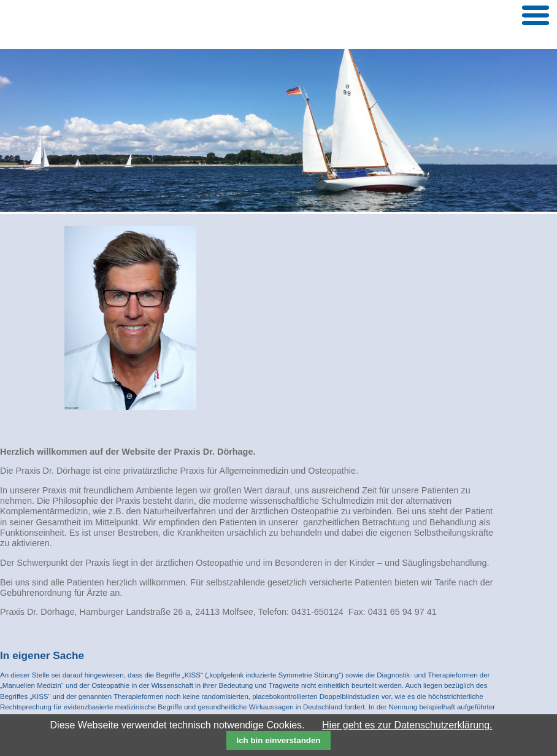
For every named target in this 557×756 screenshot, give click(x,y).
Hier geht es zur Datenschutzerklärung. (407, 725)
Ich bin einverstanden (278, 740)
